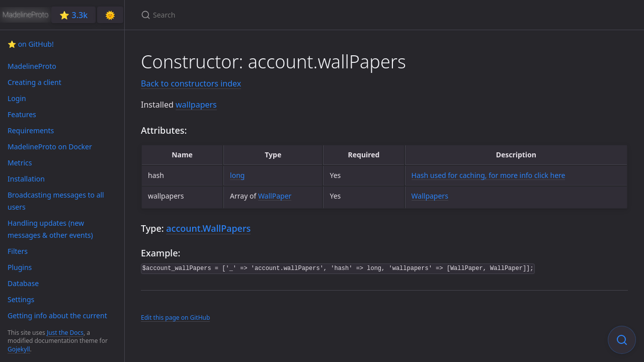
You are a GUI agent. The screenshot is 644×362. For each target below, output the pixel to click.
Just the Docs (65, 333)
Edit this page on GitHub (175, 318)
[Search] (260, 15)
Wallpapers (430, 196)
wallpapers (196, 105)
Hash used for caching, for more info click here (489, 175)
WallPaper (275, 196)
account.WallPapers (208, 228)
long (237, 175)
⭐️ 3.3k (73, 15)
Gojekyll (19, 349)
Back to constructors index (191, 83)
